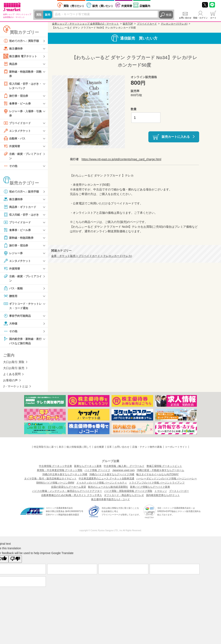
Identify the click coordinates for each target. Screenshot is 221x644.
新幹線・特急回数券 (19, 239)
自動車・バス (15, 139)
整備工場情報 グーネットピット (164, 468)
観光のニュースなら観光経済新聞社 (108, 489)
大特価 (11, 325)
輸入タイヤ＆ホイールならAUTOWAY (157, 477)
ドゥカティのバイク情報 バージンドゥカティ (102, 485)
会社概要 (99, 449)
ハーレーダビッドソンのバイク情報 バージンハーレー (167, 481)
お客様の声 (10, 383)
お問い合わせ (185, 18)
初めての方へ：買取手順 (22, 41)
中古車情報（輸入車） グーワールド (124, 468)
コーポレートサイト (176, 449)
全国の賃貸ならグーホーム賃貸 (68, 489)
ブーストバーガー (179, 493)
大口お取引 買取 (14, 364)
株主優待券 (14, 48)
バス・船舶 (14, 290)
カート (213, 18)
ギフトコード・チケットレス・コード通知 (22, 307)
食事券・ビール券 (18, 104)
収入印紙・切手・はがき (22, 216)
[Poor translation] (15, 561)
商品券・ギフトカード (21, 208)
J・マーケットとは (16, 389)
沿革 (109, 449)
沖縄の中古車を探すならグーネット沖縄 (65, 477)
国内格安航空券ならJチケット (163, 497)
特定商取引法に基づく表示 (49, 449)
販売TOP (128, 24)
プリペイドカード (18, 124)
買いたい (103, 6)
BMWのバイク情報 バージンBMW (55, 485)
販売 (48, 15)
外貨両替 (127, 6)
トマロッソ (161, 493)
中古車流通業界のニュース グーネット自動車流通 (106, 481)
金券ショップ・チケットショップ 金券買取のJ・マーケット (85, 24)
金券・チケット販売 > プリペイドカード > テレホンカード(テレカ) (92, 256)
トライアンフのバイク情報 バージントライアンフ (157, 485)
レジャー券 (14, 255)
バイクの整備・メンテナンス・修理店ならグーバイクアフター (67, 493)
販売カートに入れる (176, 136)
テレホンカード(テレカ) (174, 24)
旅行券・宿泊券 (16, 96)
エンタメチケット (18, 132)
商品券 (11, 64)
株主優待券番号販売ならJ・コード (110, 502)
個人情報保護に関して (79, 449)
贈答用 (11, 298)
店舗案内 (145, 6)
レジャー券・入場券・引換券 (22, 114)
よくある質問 (12, 377)
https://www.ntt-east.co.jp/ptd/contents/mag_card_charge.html (121, 159)
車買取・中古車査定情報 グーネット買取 (60, 472)
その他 (11, 167)
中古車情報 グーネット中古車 (55, 468)
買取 (39, 15)
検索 (169, 15)
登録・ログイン (200, 18)
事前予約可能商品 (18, 318)
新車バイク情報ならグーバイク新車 (150, 489)
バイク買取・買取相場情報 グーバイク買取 (128, 493)
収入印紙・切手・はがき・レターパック (21, 86)
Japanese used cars (124, 472)
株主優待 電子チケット (21, 56)
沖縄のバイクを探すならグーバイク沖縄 (112, 477)
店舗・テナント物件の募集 (147, 449)
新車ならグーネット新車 (88, 468)
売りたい (74, 6)
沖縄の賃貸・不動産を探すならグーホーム (160, 472)
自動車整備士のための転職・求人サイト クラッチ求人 (71, 497)
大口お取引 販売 (14, 370)
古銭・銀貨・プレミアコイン (22, 157)
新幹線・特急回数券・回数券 (22, 74)
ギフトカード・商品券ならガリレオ (124, 497)
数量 (134, 109)
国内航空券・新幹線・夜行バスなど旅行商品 (22, 343)
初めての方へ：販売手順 (22, 193)
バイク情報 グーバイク (97, 472)
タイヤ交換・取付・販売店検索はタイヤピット (50, 481)
